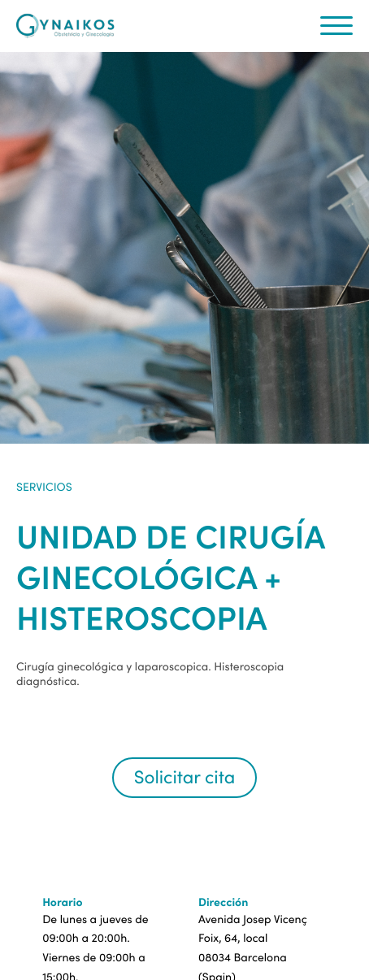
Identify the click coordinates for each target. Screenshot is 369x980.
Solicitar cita (184, 777)
